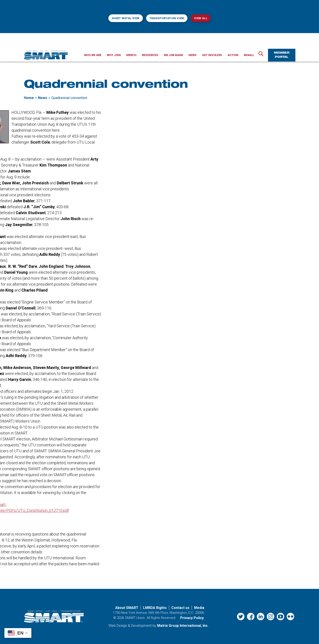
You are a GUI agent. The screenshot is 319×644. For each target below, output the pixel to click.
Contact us (180, 608)
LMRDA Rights (155, 608)
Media (199, 608)
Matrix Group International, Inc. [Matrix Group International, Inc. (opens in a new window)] (183, 626)
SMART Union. (135, 618)
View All (201, 18)
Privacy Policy (192, 618)
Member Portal (282, 55)
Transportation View (167, 18)
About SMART (127, 608)
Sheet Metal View (126, 18)
